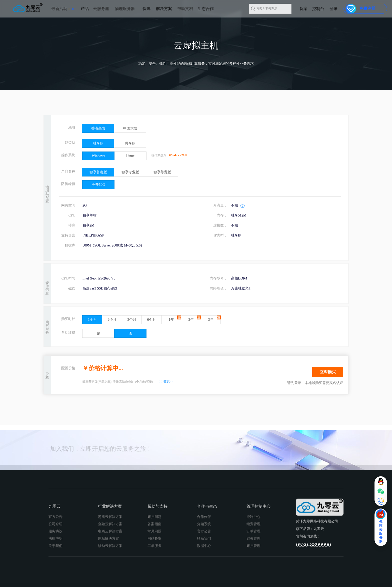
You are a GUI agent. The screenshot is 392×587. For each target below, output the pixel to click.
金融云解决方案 (110, 569)
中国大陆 (130, 128)
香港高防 (98, 128)
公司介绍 (55, 569)
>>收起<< (167, 382)
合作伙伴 (204, 562)
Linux (130, 156)
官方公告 (55, 562)
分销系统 (204, 569)
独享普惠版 (98, 172)
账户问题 (154, 562)
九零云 (54, 552)
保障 (142, 9)
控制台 (326, 9)
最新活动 (63, 11)
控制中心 (253, 562)
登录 (336, 9)
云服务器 (87, 9)
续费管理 (253, 569)
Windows (98, 156)
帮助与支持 (157, 552)
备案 (314, 9)
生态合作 (189, 9)
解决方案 (154, 9)
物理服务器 (108, 9)
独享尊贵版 (162, 172)
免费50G (98, 185)
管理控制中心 (258, 552)
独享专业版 (130, 172)
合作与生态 (207, 552)
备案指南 (154, 569)
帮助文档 (171, 9)
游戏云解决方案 (110, 562)
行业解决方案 (110, 552)
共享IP (130, 143)
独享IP (98, 143)
